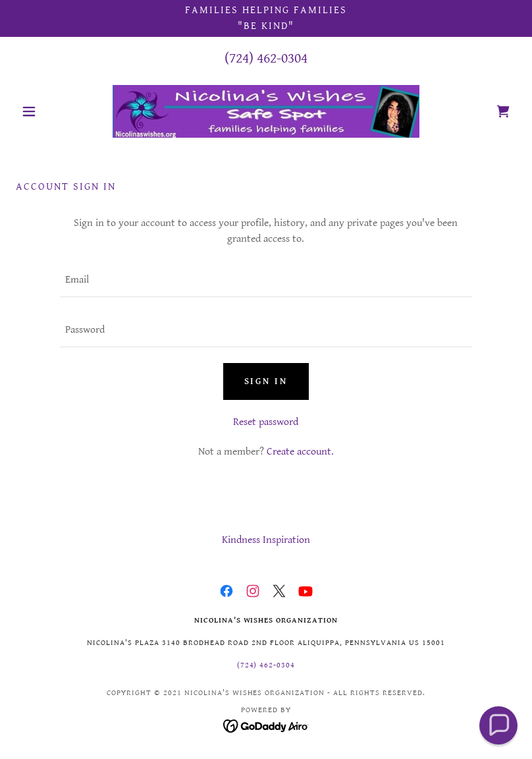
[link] (266, 111)
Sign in (266, 381)
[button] (53, 111)
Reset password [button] (266, 422)
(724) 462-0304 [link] (266, 58)
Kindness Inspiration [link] (266, 540)
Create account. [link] (300, 452)
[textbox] (266, 280)
